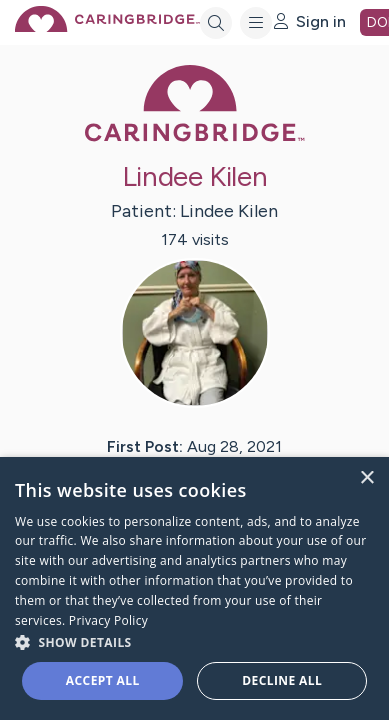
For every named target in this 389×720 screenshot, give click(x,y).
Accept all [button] (103, 680)
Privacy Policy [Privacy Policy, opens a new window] (108, 620)
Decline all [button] (282, 680)
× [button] (366, 478)
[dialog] (194, 588)
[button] (194, 641)
